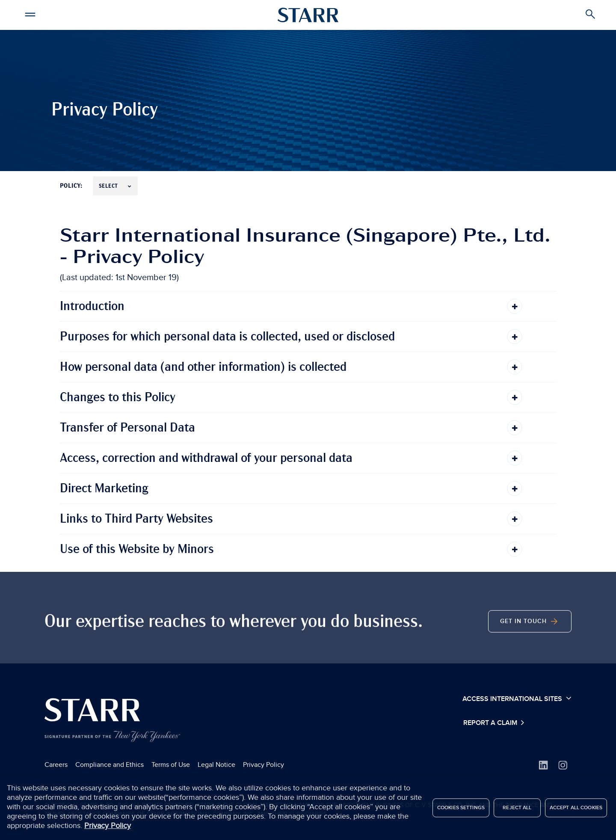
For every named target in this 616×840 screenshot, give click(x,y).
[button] (30, 13)
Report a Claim (491, 723)
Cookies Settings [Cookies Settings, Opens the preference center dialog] (461, 810)
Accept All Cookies (576, 810)
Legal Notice (216, 765)
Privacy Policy (264, 765)
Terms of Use (171, 765)
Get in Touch (530, 632)
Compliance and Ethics (110, 765)
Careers (56, 765)
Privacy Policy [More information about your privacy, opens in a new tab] (108, 828)
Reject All (517, 810)
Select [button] (115, 186)
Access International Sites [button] (517, 698)
